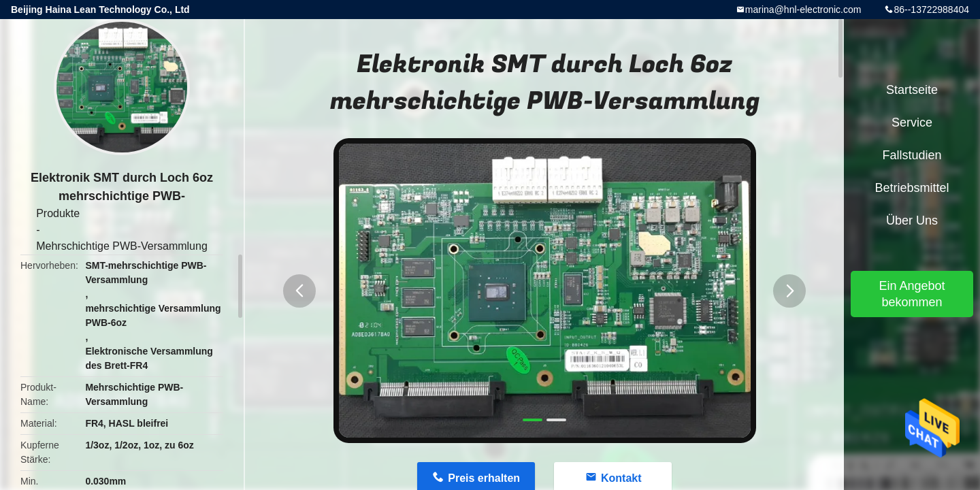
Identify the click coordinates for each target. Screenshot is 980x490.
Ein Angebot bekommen (912, 294)
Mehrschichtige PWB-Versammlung (122, 246)
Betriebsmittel (912, 188)
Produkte (58, 213)
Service (912, 122)
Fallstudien (912, 155)
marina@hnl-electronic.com (803, 10)
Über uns (912, 220)
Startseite (912, 90)
